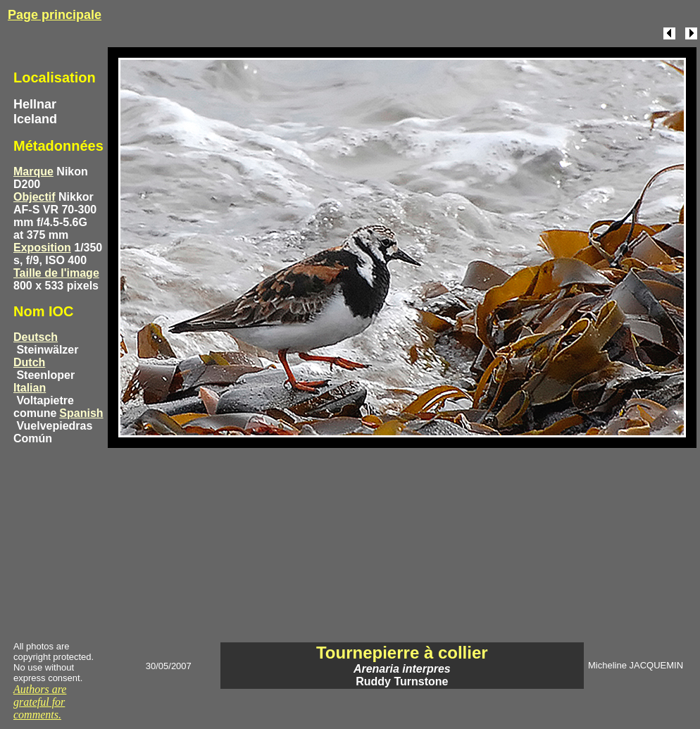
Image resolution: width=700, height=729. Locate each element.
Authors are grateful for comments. (40, 702)
